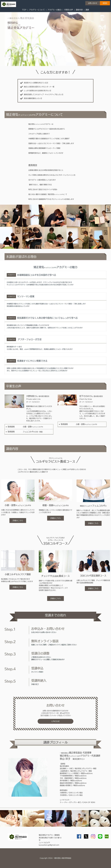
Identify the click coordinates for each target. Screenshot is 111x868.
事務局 (105, 3)
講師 (87, 10)
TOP (24, 10)
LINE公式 (55, 721)
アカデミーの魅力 (55, 10)
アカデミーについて (37, 10)
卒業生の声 (69, 10)
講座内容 (79, 10)
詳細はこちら (18, 520)
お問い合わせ (93, 3)
